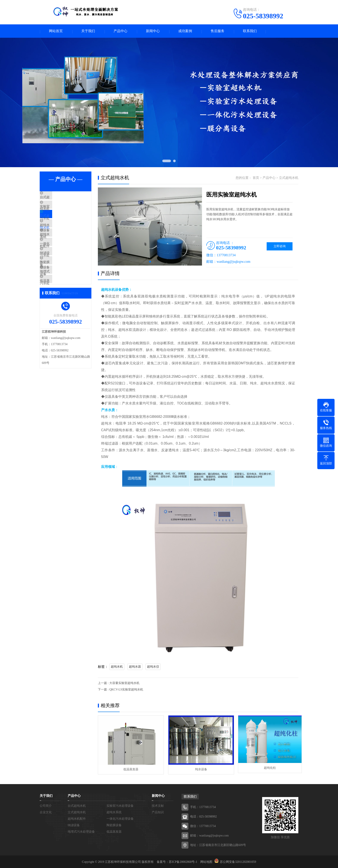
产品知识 (158, 812)
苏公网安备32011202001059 (238, 861)
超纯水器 (135, 667)
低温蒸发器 (58, 313)
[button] (150, 262)
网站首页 (56, 31)
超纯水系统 (58, 237)
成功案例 (185, 31)
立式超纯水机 (59, 224)
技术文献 (158, 805)
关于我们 (88, 31)
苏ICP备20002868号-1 (183, 861)
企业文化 (46, 812)
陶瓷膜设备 (58, 288)
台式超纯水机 (59, 198)
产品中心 (120, 31)
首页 (256, 178)
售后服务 (218, 31)
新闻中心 (153, 31)
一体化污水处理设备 (64, 262)
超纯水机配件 (59, 249)
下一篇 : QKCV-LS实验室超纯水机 (120, 690)
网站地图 (206, 861)
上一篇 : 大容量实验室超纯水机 (119, 684)
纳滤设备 (56, 275)
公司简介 (46, 805)
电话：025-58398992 (203, 816)
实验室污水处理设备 (64, 211)
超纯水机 (117, 667)
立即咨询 (280, 247)
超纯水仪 (153, 667)
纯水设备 (198, 769)
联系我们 (250, 31)
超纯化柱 (266, 769)
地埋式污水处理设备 (64, 300)
